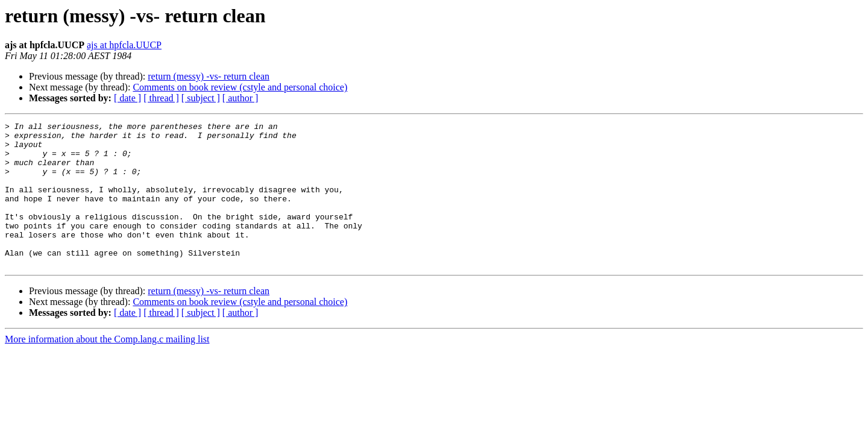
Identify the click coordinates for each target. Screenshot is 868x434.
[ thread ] (161, 98)
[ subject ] (201, 98)
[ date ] (127, 98)
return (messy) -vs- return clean (209, 76)
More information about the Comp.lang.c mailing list (107, 368)
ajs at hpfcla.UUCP (124, 45)
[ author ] (241, 98)
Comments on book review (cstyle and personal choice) (240, 87)
